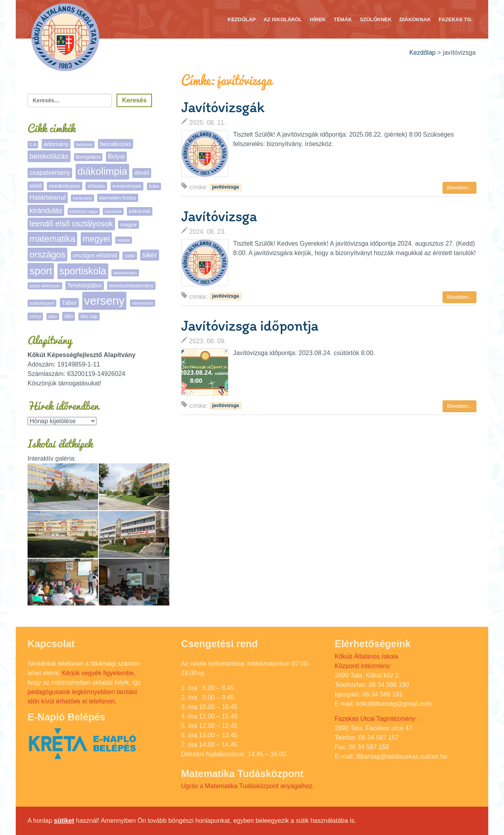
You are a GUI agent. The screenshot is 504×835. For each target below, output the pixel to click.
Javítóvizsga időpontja (250, 326)
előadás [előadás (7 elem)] (96, 186)
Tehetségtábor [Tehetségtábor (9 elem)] (85, 285)
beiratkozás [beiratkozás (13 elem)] (116, 144)
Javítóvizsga (219, 216)
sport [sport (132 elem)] (41, 271)
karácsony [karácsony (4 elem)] (82, 198)
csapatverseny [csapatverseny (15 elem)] (50, 173)
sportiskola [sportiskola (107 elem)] (83, 271)
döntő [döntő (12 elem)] (142, 173)
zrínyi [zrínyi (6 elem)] (35, 317)
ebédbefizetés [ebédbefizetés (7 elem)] (65, 186)
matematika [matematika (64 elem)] (52, 239)
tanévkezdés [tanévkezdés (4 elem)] (125, 273)
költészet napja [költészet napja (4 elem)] (84, 211)
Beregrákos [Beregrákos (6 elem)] (88, 157)
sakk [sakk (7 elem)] (130, 256)
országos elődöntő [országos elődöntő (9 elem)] (95, 255)
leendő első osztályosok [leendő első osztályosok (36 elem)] (71, 224)
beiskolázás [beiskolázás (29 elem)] (49, 156)
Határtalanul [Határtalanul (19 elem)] (48, 197)
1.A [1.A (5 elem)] (33, 144)
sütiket (64, 821)
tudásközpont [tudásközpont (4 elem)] (42, 303)
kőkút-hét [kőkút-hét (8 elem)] (140, 211)
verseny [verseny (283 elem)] (105, 301)
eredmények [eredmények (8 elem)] (127, 186)
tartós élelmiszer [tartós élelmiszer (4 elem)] (45, 286)
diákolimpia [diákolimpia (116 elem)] (102, 171)
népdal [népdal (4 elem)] (124, 240)
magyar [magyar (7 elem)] (129, 225)
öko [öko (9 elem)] (69, 316)
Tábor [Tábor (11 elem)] (69, 303)
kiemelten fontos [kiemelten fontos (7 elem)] (118, 198)
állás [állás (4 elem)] (53, 317)
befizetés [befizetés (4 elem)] (84, 144)
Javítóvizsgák (223, 107)
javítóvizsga (226, 187)
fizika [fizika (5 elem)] (154, 186)
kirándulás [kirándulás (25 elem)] (46, 210)
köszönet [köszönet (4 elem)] (113, 211)
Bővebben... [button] (460, 188)
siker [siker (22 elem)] (149, 255)
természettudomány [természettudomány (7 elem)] (131, 286)
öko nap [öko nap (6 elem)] (89, 317)
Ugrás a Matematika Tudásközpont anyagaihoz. (248, 786)
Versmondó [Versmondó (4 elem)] (143, 303)
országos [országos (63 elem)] (47, 255)
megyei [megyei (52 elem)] (96, 239)
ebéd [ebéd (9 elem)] (36, 186)
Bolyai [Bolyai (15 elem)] (117, 156)
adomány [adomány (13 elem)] (56, 144)
